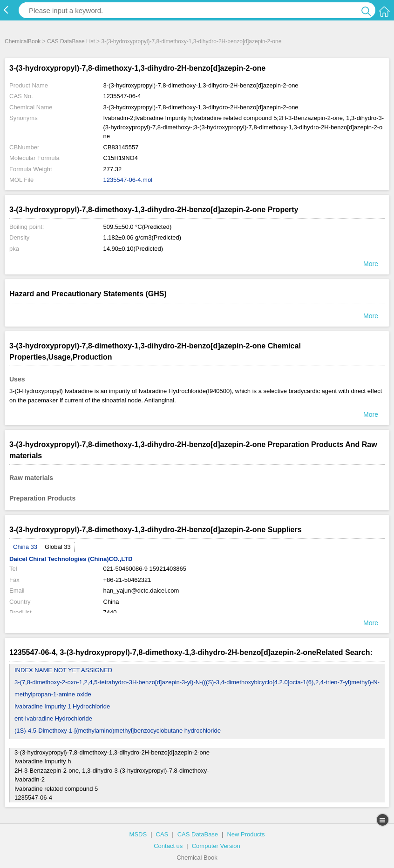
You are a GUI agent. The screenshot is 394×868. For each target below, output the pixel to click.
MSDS (138, 834)
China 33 (25, 547)
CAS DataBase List (71, 41)
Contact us (168, 846)
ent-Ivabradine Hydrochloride (53, 718)
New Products (246, 834)
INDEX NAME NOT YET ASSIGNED (63, 670)
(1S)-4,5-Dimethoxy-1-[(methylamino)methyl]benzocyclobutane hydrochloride (118, 731)
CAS (162, 834)
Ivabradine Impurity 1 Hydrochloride (62, 706)
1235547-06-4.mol (128, 180)
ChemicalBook (23, 41)
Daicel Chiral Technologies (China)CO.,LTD (71, 559)
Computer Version (216, 846)
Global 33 (58, 547)
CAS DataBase (198, 834)
